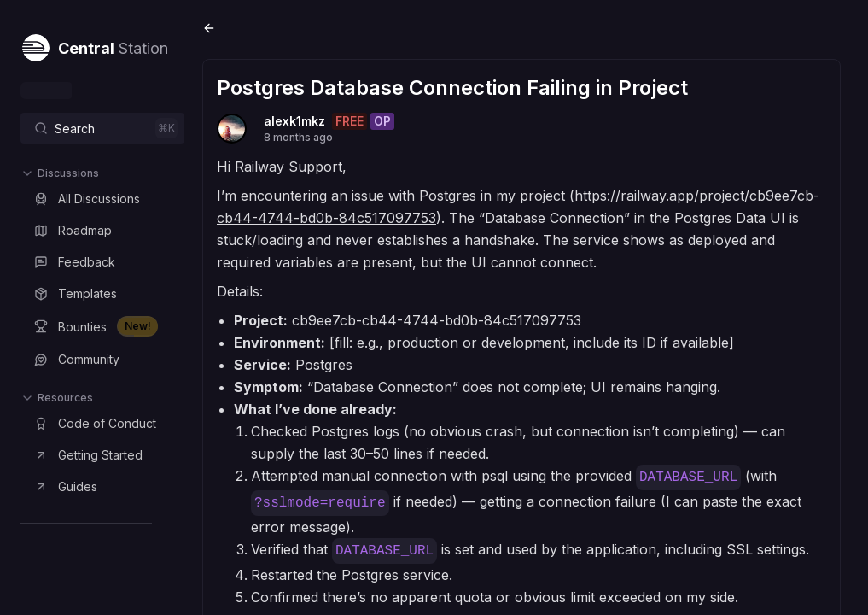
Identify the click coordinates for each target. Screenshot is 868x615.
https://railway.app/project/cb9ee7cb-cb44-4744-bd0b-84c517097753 (470, 214)
